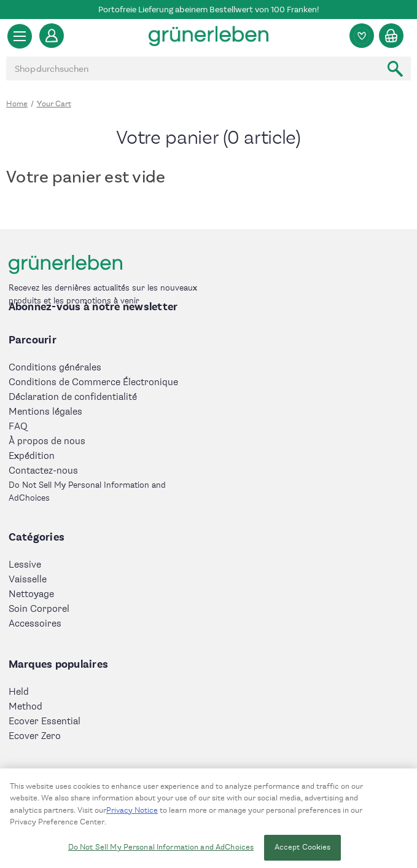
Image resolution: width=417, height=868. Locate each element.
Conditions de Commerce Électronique (93, 382)
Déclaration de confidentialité (73, 397)
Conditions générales (55, 368)
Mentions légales (45, 412)
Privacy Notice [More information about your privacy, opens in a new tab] (132, 815)
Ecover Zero (35, 736)
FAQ (18, 427)
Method (25, 707)
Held (19, 692)
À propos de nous (47, 441)
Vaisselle (28, 580)
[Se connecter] (52, 36)
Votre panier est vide (86, 177)
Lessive (25, 565)
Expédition (32, 456)
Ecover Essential (45, 721)
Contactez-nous (43, 471)
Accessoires (35, 624)
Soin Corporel (39, 609)
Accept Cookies (303, 851)
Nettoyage (31, 594)
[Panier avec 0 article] (391, 36)
